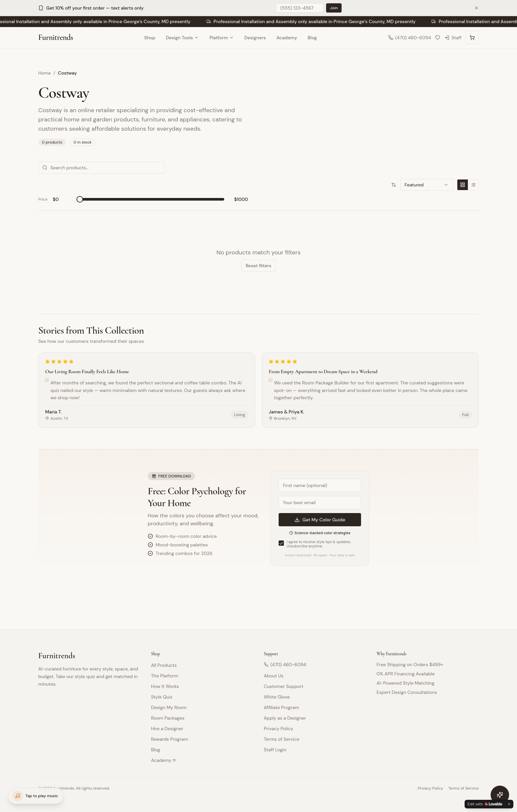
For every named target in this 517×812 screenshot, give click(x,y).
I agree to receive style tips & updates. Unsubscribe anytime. (319, 544)
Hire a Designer (167, 729)
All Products (164, 665)
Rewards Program (169, 739)
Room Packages (168, 718)
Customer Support (284, 686)
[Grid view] (463, 185)
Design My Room (169, 707)
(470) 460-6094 (285, 665)
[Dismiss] (509, 804)
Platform (222, 38)
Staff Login (275, 750)
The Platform (165, 676)
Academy (287, 38)
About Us (274, 676)
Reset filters (258, 266)
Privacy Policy (278, 729)
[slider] (80, 199)
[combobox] (427, 185)
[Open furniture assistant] (500, 795)
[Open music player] (36, 796)
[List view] (473, 185)
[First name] (320, 485)
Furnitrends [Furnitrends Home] (56, 37)
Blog (312, 38)
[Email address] (320, 503)
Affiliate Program (281, 707)
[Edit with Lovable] (485, 804)
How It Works (165, 686)
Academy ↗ (163, 760)
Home (45, 73)
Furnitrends (57, 656)
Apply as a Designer (285, 718)
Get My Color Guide (320, 520)
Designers (255, 38)
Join (334, 8)
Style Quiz (162, 697)
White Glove (277, 697)
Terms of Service (282, 739)
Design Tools (182, 38)
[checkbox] (281, 543)
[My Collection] (438, 38)
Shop (150, 38)
